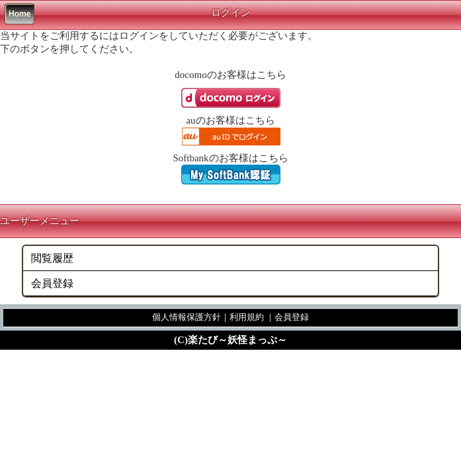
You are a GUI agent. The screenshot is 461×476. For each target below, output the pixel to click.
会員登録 (52, 283)
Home (20, 14)
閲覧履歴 (52, 258)
